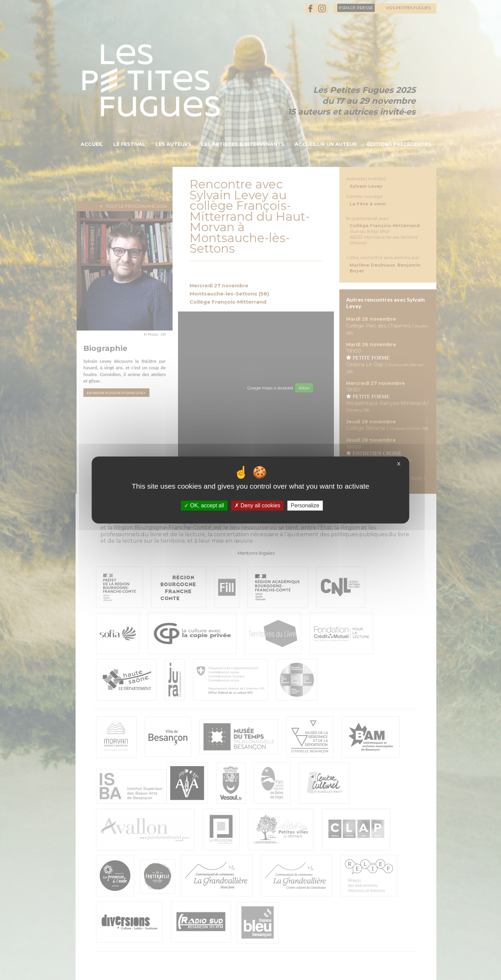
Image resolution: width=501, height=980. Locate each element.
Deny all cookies (257, 505)
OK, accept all (204, 505)
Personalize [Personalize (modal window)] (305, 505)
